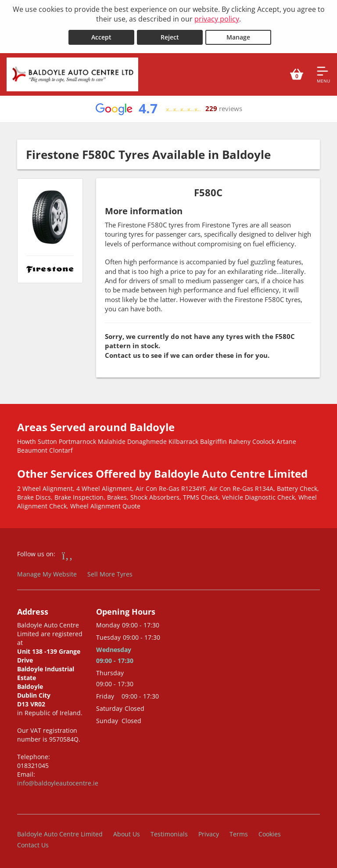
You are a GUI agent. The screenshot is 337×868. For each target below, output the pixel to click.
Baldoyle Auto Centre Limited (60, 833)
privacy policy (217, 19)
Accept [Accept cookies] (101, 36)
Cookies (270, 833)
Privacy (209, 833)
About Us (127, 833)
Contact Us (33, 844)
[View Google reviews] (168, 108)
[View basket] (297, 73)
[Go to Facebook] (67, 554)
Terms (239, 833)
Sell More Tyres (110, 573)
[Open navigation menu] (323, 73)
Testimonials (169, 833)
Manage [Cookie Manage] (238, 36)
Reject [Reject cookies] (170, 36)
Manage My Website (47, 573)
